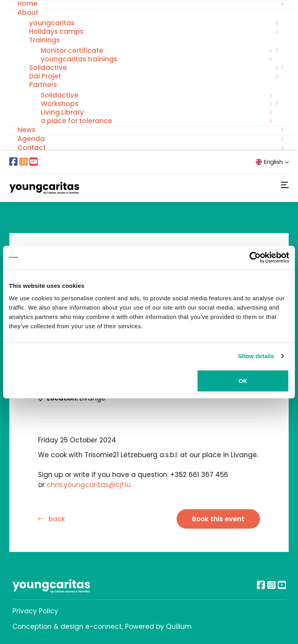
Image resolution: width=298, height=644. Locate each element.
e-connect (104, 627)
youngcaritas (52, 23)
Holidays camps (56, 31)
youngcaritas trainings (79, 59)
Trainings (44, 40)
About (28, 12)
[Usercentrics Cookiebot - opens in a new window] (255, 258)
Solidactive (48, 68)
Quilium (179, 627)
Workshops (60, 104)
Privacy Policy (35, 611)
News (26, 130)
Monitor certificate (72, 50)
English (272, 162)
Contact (32, 148)
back (51, 519)
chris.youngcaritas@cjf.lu (89, 485)
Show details (256, 356)
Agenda (31, 139)
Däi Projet (45, 76)
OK (243, 380)
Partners (43, 85)
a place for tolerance (76, 121)
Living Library (62, 112)
